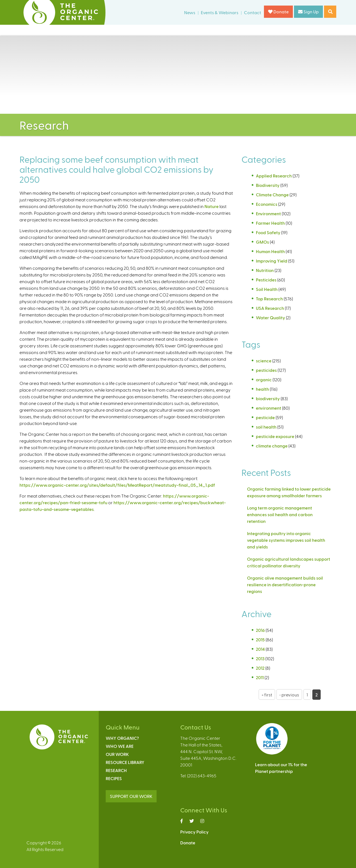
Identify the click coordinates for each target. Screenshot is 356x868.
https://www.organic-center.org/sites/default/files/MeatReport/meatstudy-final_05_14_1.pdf (117, 485)
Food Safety (268, 232)
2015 (260, 640)
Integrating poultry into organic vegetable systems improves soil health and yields (286, 540)
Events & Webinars (220, 12)
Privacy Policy (194, 832)
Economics (267, 204)
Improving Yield (272, 261)
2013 (260, 658)
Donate (278, 12)
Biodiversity (268, 185)
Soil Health (267, 289)
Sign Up (308, 12)
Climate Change (272, 195)
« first (267, 695)
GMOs (262, 242)
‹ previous (289, 695)
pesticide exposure (275, 436)
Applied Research (274, 176)
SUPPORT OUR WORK (131, 796)
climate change (272, 446)
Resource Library (125, 762)
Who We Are (120, 746)
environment (269, 408)
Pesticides (266, 280)
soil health (266, 427)
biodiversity (268, 398)
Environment (268, 213)
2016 (260, 630)
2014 (260, 649)
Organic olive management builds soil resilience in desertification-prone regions (285, 584)
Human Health (270, 251)
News (190, 12)
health (262, 389)
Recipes (114, 778)
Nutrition (265, 270)
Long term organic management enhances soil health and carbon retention (280, 514)
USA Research (270, 308)
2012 (260, 668)
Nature (212, 206)
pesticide (265, 417)
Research (116, 770)
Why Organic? (122, 738)
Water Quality (270, 317)
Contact (253, 12)
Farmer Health (270, 223)
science (264, 361)
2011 (260, 677)
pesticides (266, 370)
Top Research (269, 299)
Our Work (117, 754)
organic (264, 379)
